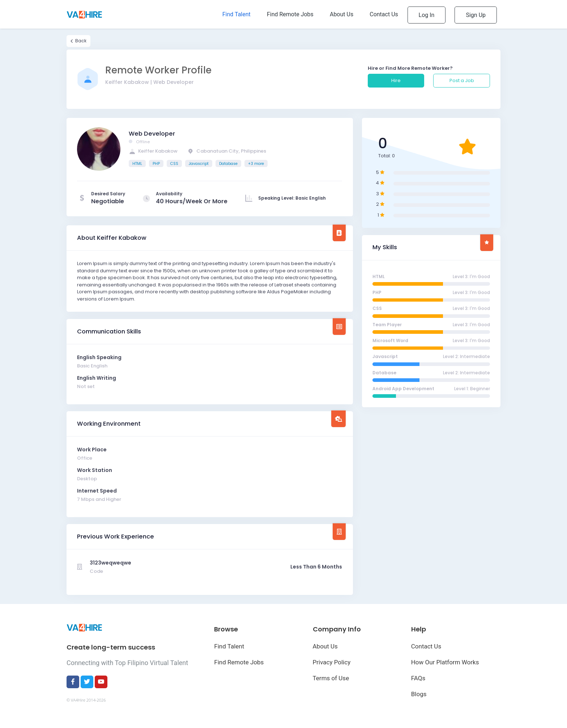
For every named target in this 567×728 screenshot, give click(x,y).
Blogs (419, 694)
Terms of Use (331, 678)
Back (79, 41)
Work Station (95, 470)
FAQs (418, 678)
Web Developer (152, 134)
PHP (156, 164)
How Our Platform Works (445, 662)
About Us (325, 646)
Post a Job (462, 80)
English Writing (97, 378)
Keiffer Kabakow (153, 151)
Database (228, 164)
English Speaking (99, 357)
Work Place (92, 450)
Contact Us (426, 646)
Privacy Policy (332, 662)
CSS (174, 164)
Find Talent (229, 646)
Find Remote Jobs (239, 662)
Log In (427, 15)
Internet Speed (97, 491)
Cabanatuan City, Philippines (227, 151)
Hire (396, 80)
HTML (137, 164)
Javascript (199, 164)
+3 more (256, 164)
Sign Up (476, 15)
